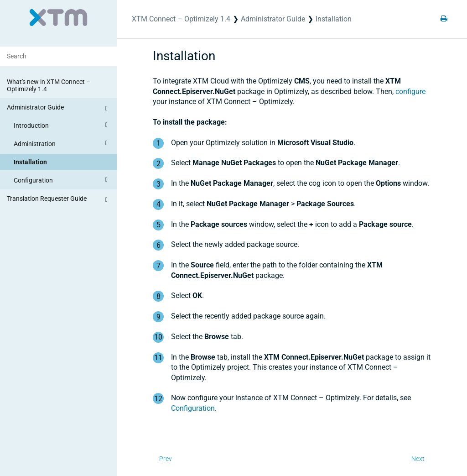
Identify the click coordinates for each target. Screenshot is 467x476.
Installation (30, 162)
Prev (166, 459)
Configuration (62, 180)
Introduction (62, 125)
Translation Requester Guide (59, 200)
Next (418, 459)
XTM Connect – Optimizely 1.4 (181, 19)
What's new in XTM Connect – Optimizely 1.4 (49, 85)
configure (410, 92)
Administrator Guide (59, 109)
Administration (62, 143)
